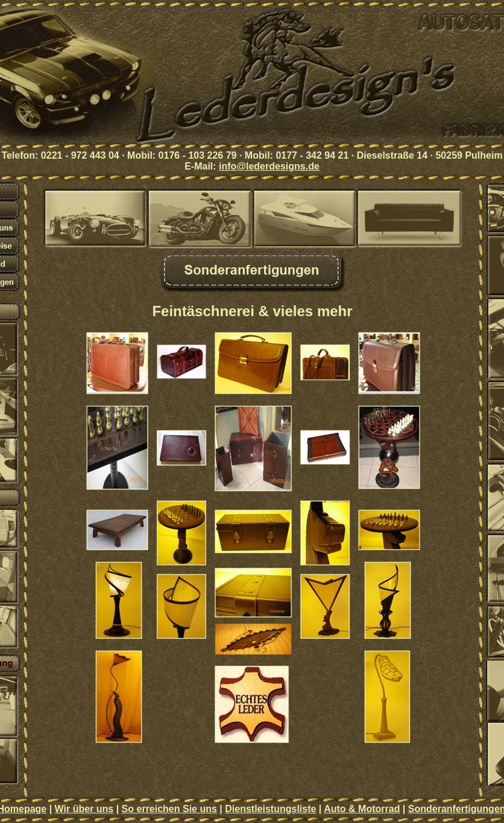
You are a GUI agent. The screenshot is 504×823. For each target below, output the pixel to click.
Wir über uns (84, 809)
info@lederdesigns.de (269, 166)
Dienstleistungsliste (270, 809)
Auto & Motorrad (362, 809)
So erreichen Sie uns (169, 809)
